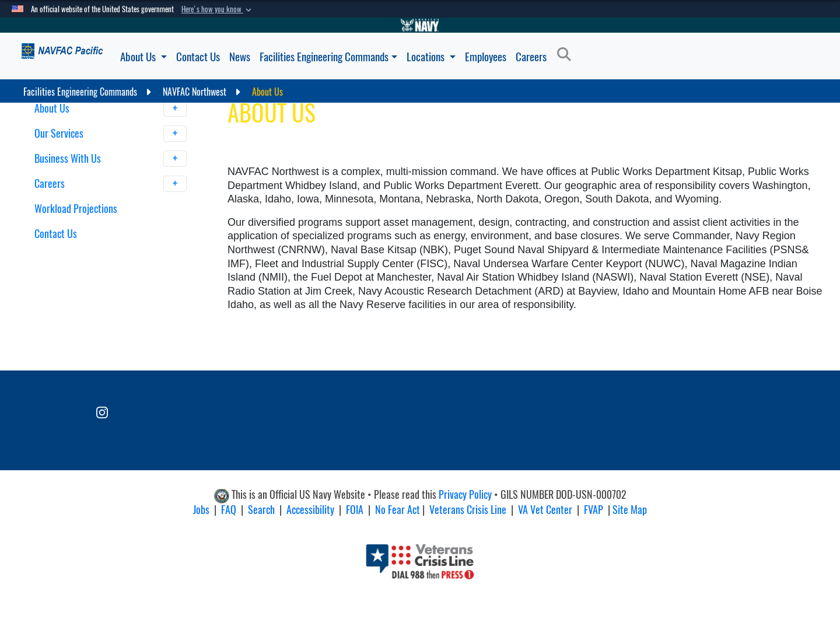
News (240, 57)
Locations (431, 57)
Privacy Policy (465, 495)
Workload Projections (76, 209)
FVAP (594, 510)
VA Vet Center (545, 510)
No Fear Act (398, 510)
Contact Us (198, 57)
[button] (218, 9)
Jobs (201, 510)
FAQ (229, 510)
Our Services (111, 134)
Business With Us (111, 159)
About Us (143, 57)
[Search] (567, 55)
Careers (531, 57)
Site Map (630, 510)
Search (261, 510)
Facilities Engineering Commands (328, 57)
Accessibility (310, 510)
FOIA (355, 510)
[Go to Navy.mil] (420, 25)
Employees (486, 57)
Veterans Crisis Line (468, 510)
